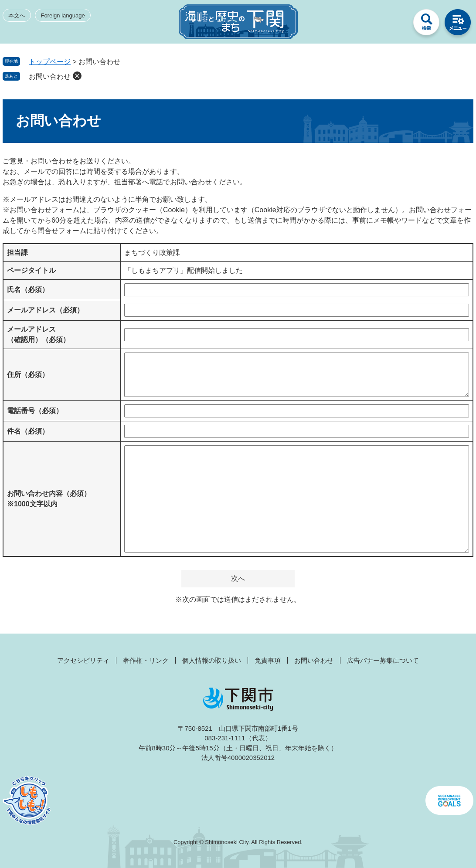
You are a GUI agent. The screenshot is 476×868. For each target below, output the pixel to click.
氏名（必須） (28, 290)
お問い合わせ (50, 76)
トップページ (50, 62)
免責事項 (268, 660)
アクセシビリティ (83, 660)
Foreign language (63, 15)
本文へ (17, 15)
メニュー (458, 24)
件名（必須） (28, 431)
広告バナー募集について (383, 660)
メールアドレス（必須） (45, 310)
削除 (77, 76)
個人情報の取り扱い (212, 660)
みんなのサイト (395, 24)
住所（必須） (28, 375)
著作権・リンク (146, 660)
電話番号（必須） (35, 411)
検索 (426, 24)
